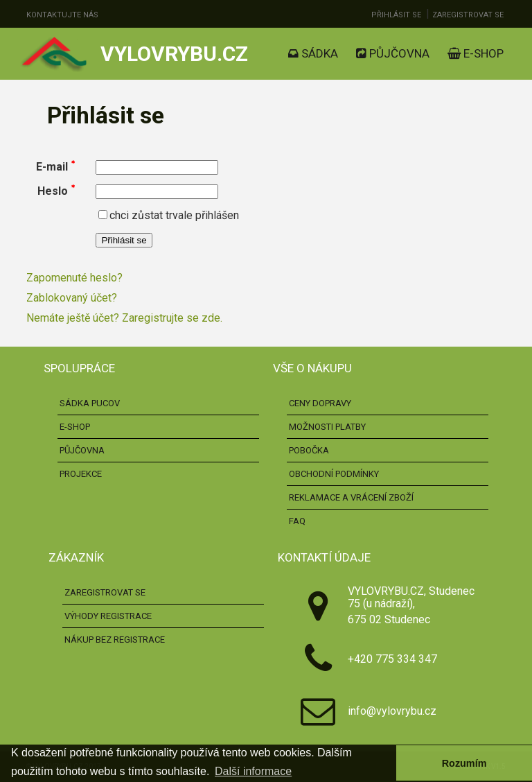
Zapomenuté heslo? (74, 278)
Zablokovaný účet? (72, 298)
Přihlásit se (396, 15)
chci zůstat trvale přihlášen (169, 215)
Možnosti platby (327, 427)
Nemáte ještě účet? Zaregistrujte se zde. (124, 318)
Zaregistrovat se (468, 15)
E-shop (476, 53)
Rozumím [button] (464, 763)
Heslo (53, 191)
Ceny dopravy (320, 403)
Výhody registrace (108, 616)
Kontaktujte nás (62, 15)
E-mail (52, 167)
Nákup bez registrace (115, 640)
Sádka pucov (90, 403)
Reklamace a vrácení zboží (351, 497)
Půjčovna (393, 53)
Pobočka (309, 450)
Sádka (313, 53)
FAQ (297, 521)
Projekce (81, 474)
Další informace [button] (253, 771)
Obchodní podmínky (334, 474)
